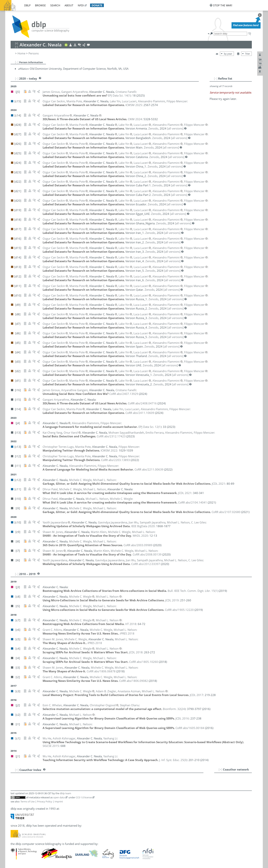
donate (97, 5)
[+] (220, 769)
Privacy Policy (45, 801)
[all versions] (175, 128)
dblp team (65, 793)
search (55, 5)
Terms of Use (28, 801)
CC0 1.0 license (84, 797)
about (69, 5)
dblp (27, 5)
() (119, 95)
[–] (17, 62)
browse (40, 5)
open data (59, 797)
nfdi (81, 5)
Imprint (59, 801)
